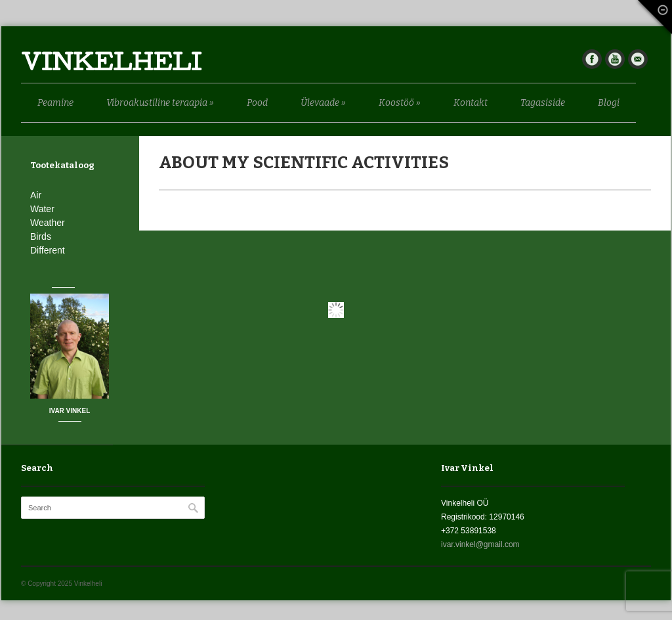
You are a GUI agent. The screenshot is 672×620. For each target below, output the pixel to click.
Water (42, 209)
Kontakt (471, 103)
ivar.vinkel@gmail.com (480, 544)
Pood (257, 103)
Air (36, 195)
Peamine (55, 103)
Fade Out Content (652, 20)
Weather (48, 223)
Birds (41, 236)
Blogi (609, 103)
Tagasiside (543, 103)
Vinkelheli (111, 65)
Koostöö (400, 103)
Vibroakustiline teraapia (160, 103)
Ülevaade (323, 103)
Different (48, 250)
